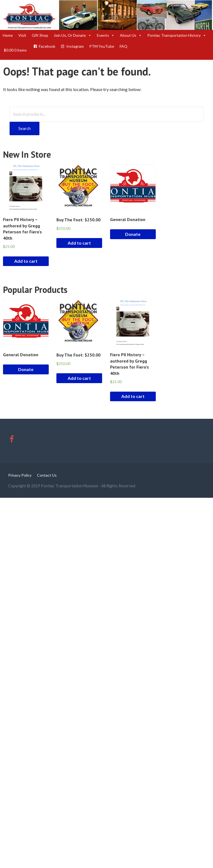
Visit (22, 35)
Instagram (75, 46)
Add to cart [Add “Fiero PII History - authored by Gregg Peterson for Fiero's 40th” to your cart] (26, 261)
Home (8, 35)
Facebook (47, 46)
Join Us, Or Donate (73, 35)
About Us (131, 35)
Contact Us (47, 475)
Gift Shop (40, 35)
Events (106, 35)
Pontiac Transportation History (177, 35)
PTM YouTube (102, 46)
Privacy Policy (20, 475)
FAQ (123, 46)
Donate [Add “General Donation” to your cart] (133, 234)
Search (25, 128)
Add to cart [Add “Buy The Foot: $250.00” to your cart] (79, 243)
